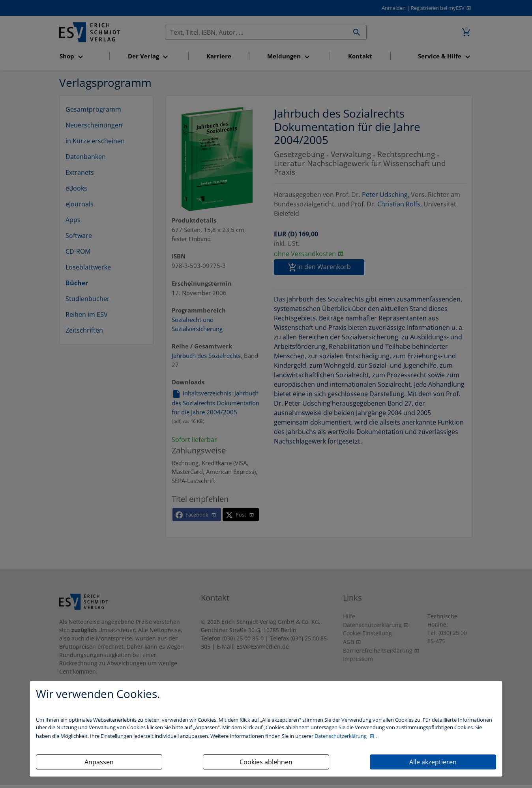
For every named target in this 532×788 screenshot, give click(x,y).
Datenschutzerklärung (341, 736)
